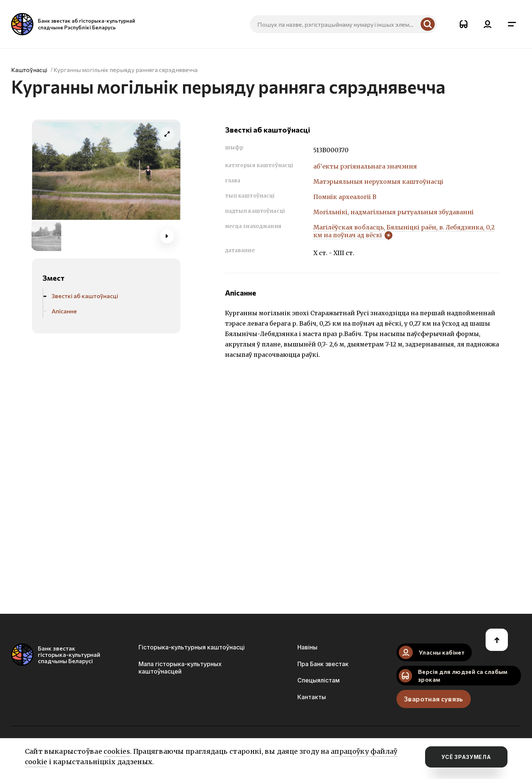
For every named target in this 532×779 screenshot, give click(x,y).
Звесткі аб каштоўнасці (85, 296)
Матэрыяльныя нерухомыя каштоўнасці (378, 182)
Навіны (307, 647)
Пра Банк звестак (323, 664)
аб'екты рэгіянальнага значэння (365, 166)
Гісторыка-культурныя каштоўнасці (192, 647)
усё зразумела (466, 757)
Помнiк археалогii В (345, 197)
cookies (117, 751)
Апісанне (64, 311)
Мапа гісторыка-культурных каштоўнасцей (180, 668)
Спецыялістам (319, 680)
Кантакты (312, 697)
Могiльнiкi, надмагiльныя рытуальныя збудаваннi (394, 212)
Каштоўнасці (29, 70)
